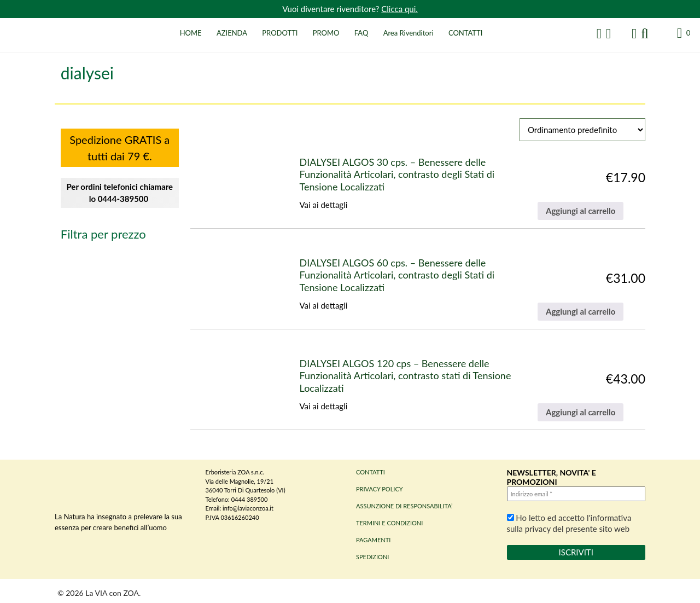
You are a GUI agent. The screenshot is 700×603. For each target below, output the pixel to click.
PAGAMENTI (373, 540)
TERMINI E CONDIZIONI (389, 523)
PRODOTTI (280, 33)
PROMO (326, 33)
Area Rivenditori (409, 33)
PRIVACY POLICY (380, 489)
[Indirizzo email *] (576, 494)
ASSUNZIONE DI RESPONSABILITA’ (404, 506)
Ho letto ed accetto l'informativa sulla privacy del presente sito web (569, 523)
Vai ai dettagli (324, 205)
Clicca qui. (399, 9)
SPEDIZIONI (372, 557)
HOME (191, 33)
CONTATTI (465, 33)
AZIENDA (232, 33)
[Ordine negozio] (582, 130)
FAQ (361, 33)
